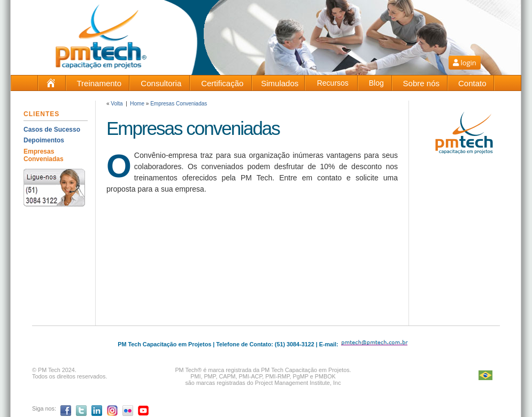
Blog (376, 83)
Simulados (280, 83)
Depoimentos (44, 140)
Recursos (333, 83)
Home (137, 104)
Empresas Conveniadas (44, 155)
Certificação (222, 83)
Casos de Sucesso (52, 130)
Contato (472, 83)
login (465, 63)
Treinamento (99, 83)
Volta (117, 104)
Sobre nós (421, 83)
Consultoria (161, 83)
